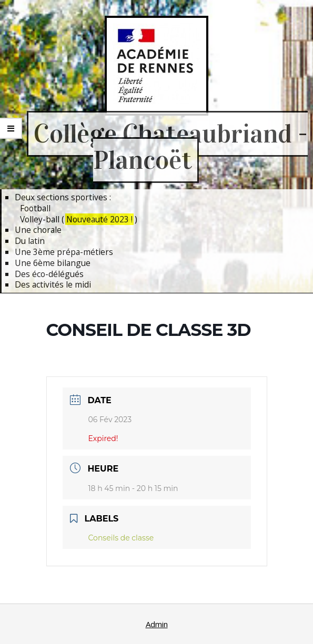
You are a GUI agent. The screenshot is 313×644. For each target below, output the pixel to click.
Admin (157, 624)
